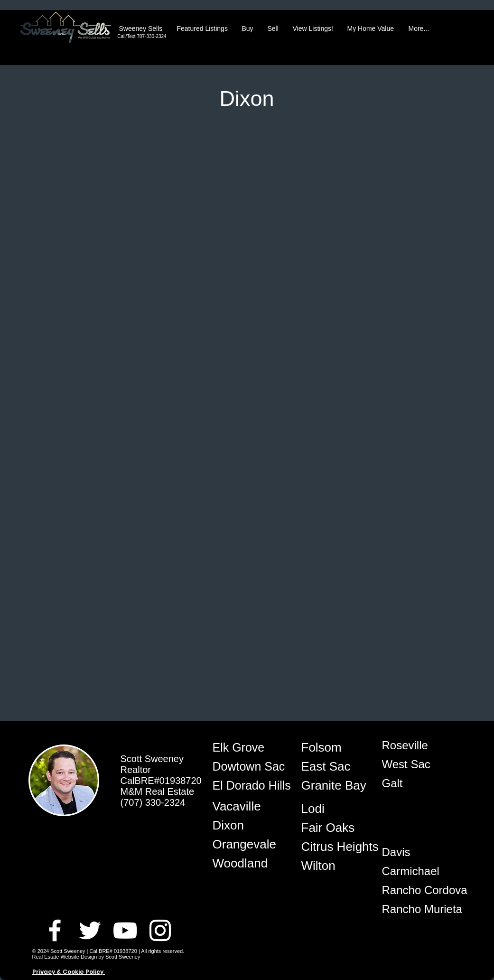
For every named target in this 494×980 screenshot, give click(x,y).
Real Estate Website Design (65, 957)
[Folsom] (335, 747)
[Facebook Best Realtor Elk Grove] (55, 930)
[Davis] (416, 852)
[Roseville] (416, 745)
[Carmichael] (416, 871)
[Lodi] (335, 809)
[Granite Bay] (335, 785)
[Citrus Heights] (340, 847)
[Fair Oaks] (335, 828)
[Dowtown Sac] (250, 766)
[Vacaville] (246, 806)
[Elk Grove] (246, 747)
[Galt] (416, 783)
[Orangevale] (246, 844)
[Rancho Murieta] (422, 909)
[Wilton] (335, 866)
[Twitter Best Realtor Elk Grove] (90, 930)
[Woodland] (246, 863)
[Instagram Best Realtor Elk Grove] (160, 930)
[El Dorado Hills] (252, 785)
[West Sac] (416, 764)
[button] (202, 28)
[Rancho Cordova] (425, 890)
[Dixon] (246, 825)
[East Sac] (335, 766)
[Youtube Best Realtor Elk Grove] (125, 930)
